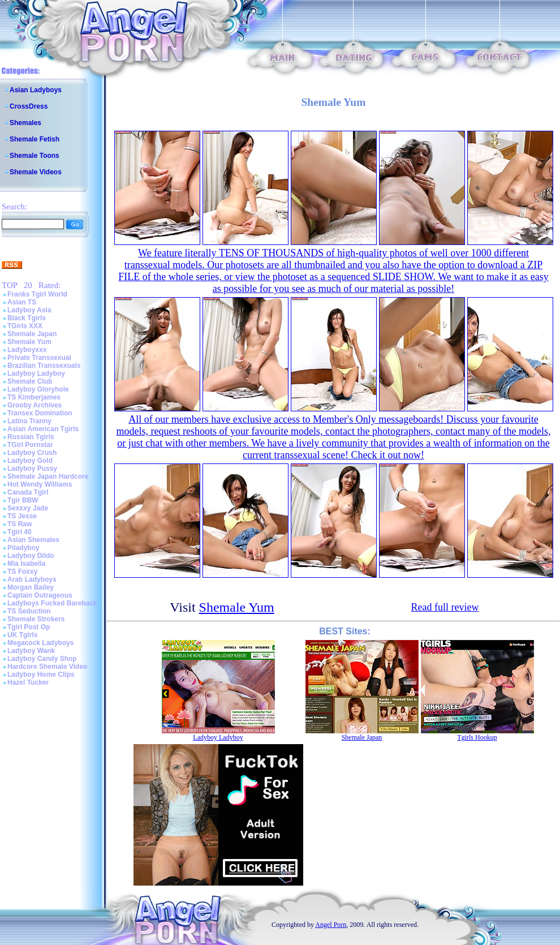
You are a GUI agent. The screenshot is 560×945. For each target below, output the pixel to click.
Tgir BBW (23, 500)
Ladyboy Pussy (32, 469)
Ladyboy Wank (31, 651)
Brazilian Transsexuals (44, 366)
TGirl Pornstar (30, 445)
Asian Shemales (33, 540)
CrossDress (29, 106)
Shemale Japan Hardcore (48, 476)
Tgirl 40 (20, 532)
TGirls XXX (25, 326)
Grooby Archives (35, 405)
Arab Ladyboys (32, 579)
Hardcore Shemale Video (47, 667)
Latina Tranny (29, 421)
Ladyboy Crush (32, 453)
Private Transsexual (39, 358)
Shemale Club (30, 381)
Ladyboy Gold (30, 461)
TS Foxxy (22, 572)
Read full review (445, 607)
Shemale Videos (36, 172)
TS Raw (20, 524)
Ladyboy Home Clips (41, 675)
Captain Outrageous (40, 595)
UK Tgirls (22, 635)
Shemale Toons (35, 156)
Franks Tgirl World (37, 294)
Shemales (25, 123)
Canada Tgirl (28, 492)
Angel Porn (331, 925)
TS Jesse (22, 516)
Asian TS (22, 302)
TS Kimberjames (34, 397)
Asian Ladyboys (36, 90)
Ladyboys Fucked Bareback (52, 603)
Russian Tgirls (31, 437)
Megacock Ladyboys (40, 643)
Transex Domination (40, 413)
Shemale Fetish (35, 139)
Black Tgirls (27, 318)
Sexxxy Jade (28, 508)
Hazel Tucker (28, 682)
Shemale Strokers (36, 619)
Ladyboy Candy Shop (42, 659)
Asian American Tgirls (43, 429)
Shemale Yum (29, 342)
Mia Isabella (26, 564)
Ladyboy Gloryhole (38, 389)
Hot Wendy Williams (40, 484)
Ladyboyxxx (27, 350)
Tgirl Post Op (29, 627)
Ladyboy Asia (29, 310)
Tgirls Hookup (477, 737)
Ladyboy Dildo (31, 556)
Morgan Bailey (31, 587)
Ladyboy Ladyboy (36, 373)
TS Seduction (29, 611)
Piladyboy (23, 548)
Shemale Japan (32, 334)
